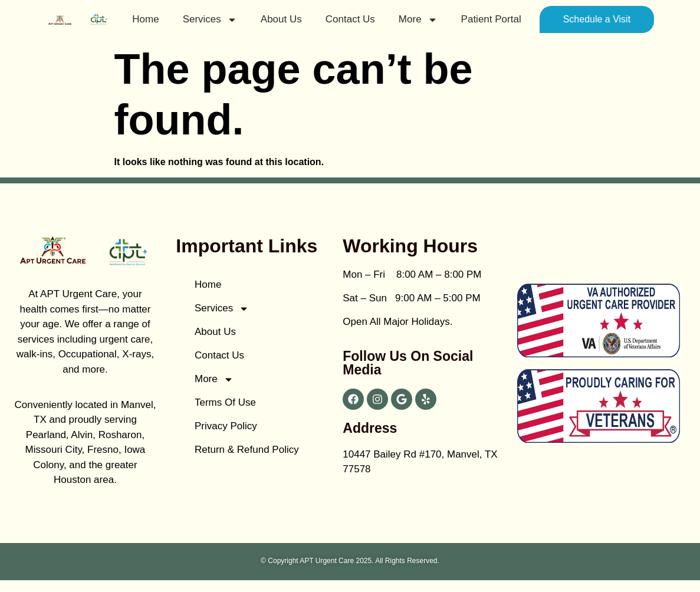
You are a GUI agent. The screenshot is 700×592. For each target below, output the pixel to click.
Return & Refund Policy (247, 450)
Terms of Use (225, 402)
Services (210, 20)
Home (145, 19)
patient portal (491, 19)
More (418, 20)
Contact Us (350, 19)
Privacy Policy (226, 426)
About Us (281, 19)
